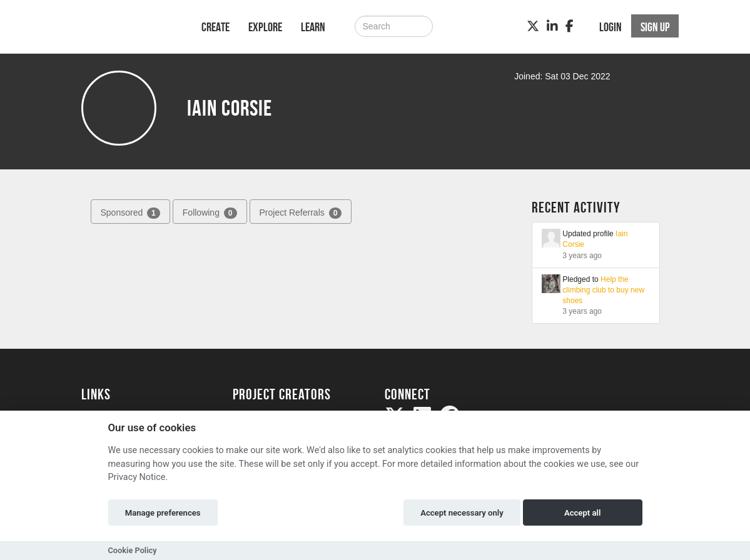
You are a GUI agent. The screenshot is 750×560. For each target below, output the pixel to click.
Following (210, 213)
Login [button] (611, 27)
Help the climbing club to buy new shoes (603, 290)
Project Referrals (301, 213)
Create (215, 27)
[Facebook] (570, 26)
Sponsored (130, 213)
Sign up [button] (655, 27)
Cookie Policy (133, 550)
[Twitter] (533, 26)
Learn (313, 27)
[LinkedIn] (552, 26)
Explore (265, 27)
